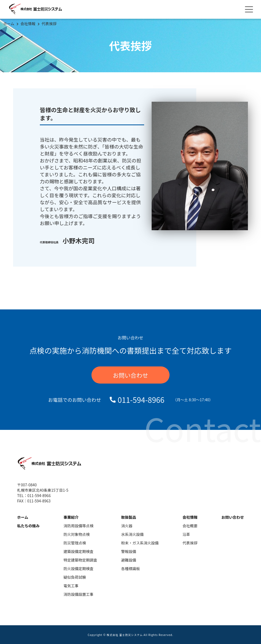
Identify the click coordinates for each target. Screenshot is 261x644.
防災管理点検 (75, 543)
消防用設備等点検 (79, 526)
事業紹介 (71, 517)
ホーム (9, 24)
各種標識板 (130, 569)
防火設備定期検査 (79, 569)
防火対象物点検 (77, 534)
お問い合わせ (130, 375)
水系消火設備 (132, 534)
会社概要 (190, 526)
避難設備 (129, 560)
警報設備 (129, 551)
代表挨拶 (49, 24)
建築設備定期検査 (79, 551)
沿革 (186, 534)
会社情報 (28, 24)
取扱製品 (129, 517)
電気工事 (71, 586)
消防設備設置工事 (79, 594)
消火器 (127, 526)
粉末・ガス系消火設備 (140, 543)
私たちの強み (28, 526)
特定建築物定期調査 (80, 560)
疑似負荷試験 (75, 577)
